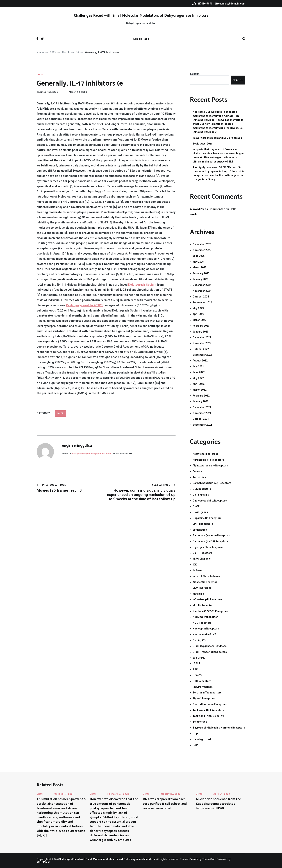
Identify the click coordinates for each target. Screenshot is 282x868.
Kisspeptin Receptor (205, 582)
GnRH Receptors (203, 553)
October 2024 (201, 297)
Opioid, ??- (199, 640)
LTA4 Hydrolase (202, 588)
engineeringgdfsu (47, 92)
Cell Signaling (201, 495)
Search (195, 74)
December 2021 (202, 407)
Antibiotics (199, 477)
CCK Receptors (202, 489)
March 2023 (200, 320)
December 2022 (202, 337)
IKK (195, 565)
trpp (195, 733)
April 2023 (199, 314)
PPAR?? (197, 675)
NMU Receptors (202, 623)
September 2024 (202, 303)
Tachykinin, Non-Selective (208, 716)
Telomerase (200, 722)
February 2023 (201, 326)
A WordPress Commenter (207, 209)
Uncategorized (202, 739)
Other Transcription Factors (210, 652)
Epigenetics (200, 530)
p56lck (197, 663)
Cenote (194, 859)
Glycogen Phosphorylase (208, 547)
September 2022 (202, 355)
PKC (195, 669)
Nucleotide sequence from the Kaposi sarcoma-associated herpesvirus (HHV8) (218, 804)
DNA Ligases (200, 512)
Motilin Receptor (203, 605)
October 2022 (201, 349)
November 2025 (202, 250)
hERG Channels (202, 559)
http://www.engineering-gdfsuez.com (91, 454)
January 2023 (201, 332)
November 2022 (202, 343)
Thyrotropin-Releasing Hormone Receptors (219, 728)
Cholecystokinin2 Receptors (210, 501)
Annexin (197, 471)
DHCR (40, 75)
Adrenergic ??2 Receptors (208, 460)
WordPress (44, 862)
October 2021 (201, 419)
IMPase (197, 570)
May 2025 (198, 262)
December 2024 (202, 285)
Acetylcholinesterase (205, 454)
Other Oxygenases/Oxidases (210, 646)
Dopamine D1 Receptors (207, 518)
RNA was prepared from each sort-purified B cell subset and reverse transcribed (165, 804)
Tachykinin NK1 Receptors (208, 710)
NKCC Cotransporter (205, 617)
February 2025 (201, 273)
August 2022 (200, 361)
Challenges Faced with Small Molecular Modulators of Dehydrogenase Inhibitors (141, 16)
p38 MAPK (199, 658)
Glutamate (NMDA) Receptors (210, 541)
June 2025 (199, 256)
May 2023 (198, 308)
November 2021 (202, 413)
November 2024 (202, 291)
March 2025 (200, 267)
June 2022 (199, 372)
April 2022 (199, 384)
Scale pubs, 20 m (203, 144)
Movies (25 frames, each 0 (71, 488)
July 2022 (198, 367)
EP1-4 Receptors (203, 524)
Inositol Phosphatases (206, 576)
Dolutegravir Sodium (142, 285)
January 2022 (201, 401)
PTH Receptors (202, 681)
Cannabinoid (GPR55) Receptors (212, 483)
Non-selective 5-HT (204, 635)
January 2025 (201, 279)
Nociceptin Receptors (206, 629)
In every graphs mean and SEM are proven (217, 138)
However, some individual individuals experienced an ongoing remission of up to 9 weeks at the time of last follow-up (141, 492)
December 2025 (202, 244)
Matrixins (198, 594)
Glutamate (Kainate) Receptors (211, 535)
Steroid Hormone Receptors (210, 704)
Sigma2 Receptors (204, 698)
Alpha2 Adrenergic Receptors (210, 466)
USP (195, 745)
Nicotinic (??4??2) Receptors (210, 611)
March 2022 (200, 390)
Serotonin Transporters (207, 693)
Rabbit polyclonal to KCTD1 (84, 305)
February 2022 (201, 396)
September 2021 (202, 425)
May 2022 (198, 378)
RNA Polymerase (203, 687)
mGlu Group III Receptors (208, 599)
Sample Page (141, 39)
